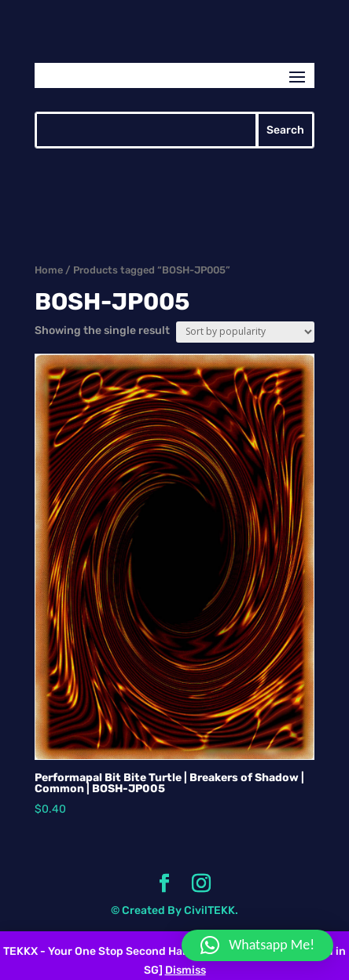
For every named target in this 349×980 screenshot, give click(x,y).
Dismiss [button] (186, 970)
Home (49, 270)
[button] (257, 945)
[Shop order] (245, 332)
